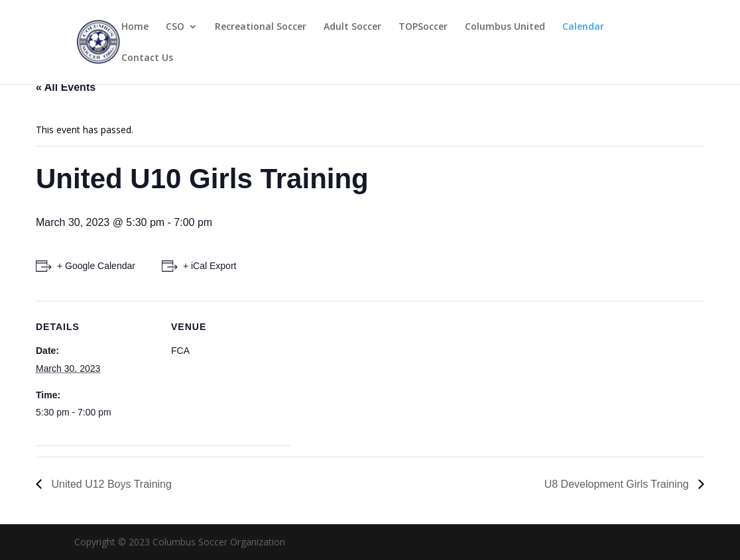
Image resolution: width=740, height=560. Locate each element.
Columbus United (505, 27)
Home (135, 27)
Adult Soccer (352, 27)
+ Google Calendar (96, 266)
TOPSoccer (423, 27)
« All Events (66, 87)
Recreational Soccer (261, 27)
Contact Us (147, 58)
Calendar (583, 27)
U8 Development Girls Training (618, 484)
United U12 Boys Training (110, 484)
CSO (175, 27)
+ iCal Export (210, 266)
